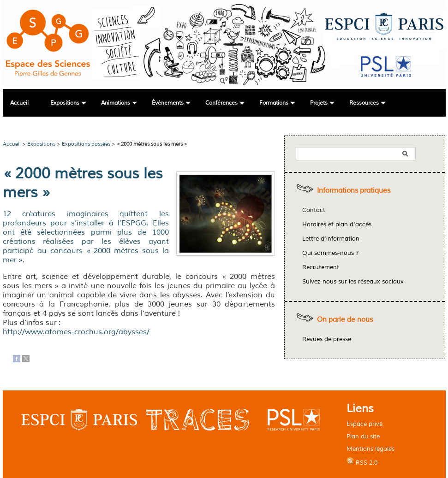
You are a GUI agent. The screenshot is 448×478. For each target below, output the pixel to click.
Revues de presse (327, 339)
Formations (274, 103)
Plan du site (363, 436)
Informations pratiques (354, 191)
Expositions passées (86, 144)
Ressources (364, 103)
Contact (314, 210)
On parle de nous (345, 320)
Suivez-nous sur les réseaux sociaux (353, 282)
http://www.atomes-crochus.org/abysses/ (76, 332)
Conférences (221, 103)
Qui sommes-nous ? (331, 253)
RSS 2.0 (362, 462)
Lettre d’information (331, 239)
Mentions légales (370, 449)
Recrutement (321, 267)
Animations (116, 103)
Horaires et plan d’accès (337, 224)
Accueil (19, 103)
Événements (168, 103)
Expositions (65, 103)
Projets (319, 103)
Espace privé (364, 424)
